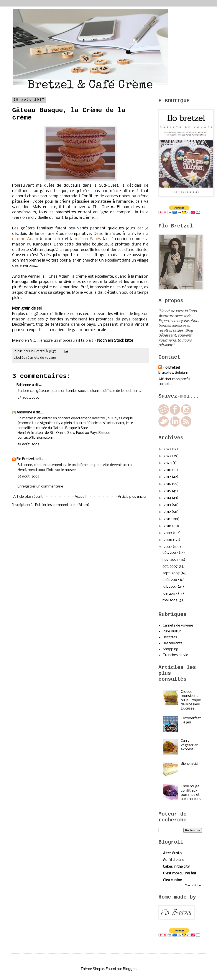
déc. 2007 (171, 553)
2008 (168, 540)
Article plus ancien (133, 497)
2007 (168, 547)
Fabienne (24, 385)
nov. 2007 (171, 560)
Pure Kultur (172, 631)
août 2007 (171, 580)
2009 (168, 533)
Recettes (170, 637)
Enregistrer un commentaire (40, 487)
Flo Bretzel (25, 459)
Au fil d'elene (174, 860)
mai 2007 (170, 600)
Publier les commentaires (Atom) (62, 505)
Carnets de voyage (42, 358)
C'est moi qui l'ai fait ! (181, 873)
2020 (168, 463)
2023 (168, 449)
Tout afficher (193, 886)
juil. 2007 (170, 587)
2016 (168, 484)
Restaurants (173, 643)
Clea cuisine (172, 880)
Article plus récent (28, 497)
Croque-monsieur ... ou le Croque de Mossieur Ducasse (191, 700)
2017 (168, 477)
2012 (168, 512)
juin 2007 (170, 594)
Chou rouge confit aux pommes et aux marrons (191, 793)
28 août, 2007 (29, 398)
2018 (168, 470)
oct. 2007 (171, 566)
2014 (168, 498)
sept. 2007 (172, 573)
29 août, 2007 (29, 444)
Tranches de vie (175, 655)
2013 (168, 505)
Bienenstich (190, 764)
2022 (168, 456)
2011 (168, 519)
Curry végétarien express (190, 745)
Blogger (129, 969)
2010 (168, 526)
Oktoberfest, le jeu (191, 720)
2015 (168, 491)
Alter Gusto (172, 853)
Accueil (80, 497)
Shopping (171, 649)
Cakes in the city (176, 867)
